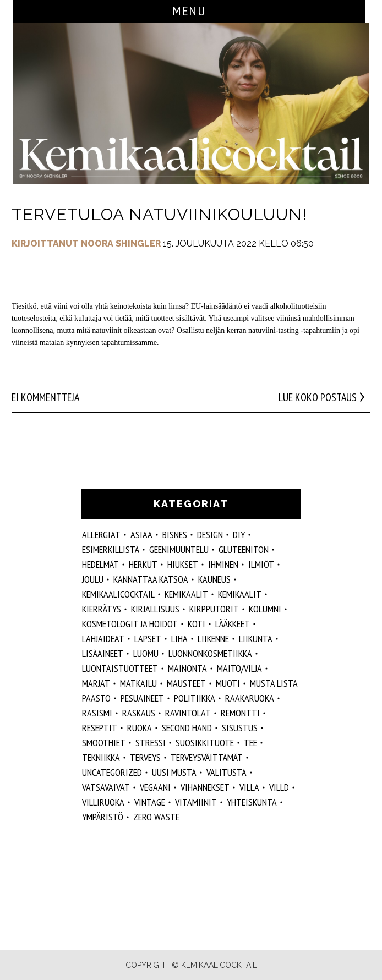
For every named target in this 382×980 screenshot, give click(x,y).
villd (279, 787)
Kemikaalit (186, 594)
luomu (146, 653)
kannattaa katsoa (151, 579)
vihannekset (205, 787)
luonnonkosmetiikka (210, 653)
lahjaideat (103, 639)
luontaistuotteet (120, 668)
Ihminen (223, 564)
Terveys (145, 757)
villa (249, 787)
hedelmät (100, 564)
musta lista (274, 683)
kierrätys (102, 609)
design (210, 535)
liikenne (213, 639)
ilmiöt (261, 564)
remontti (240, 713)
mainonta (187, 668)
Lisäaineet (103, 653)
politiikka (195, 698)
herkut (143, 564)
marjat (96, 683)
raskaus (139, 713)
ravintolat (188, 713)
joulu (93, 579)
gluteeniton (244, 549)
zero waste (156, 817)
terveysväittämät (207, 757)
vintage (150, 802)
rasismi (97, 713)
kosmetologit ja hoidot (130, 624)
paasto (96, 698)
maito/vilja (239, 668)
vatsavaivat (106, 787)
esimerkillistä (111, 549)
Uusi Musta (174, 772)
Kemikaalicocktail (118, 594)
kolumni (265, 609)
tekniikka (101, 757)
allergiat (101, 535)
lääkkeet (233, 624)
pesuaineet (142, 698)
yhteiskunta (252, 802)
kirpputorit (214, 609)
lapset (148, 639)
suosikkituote (205, 743)
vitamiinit (196, 802)
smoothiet (104, 743)
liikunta (256, 639)
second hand (187, 728)
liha (179, 639)
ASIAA (141, 535)
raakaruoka (250, 698)
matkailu (138, 683)
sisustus (240, 728)
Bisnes (175, 535)
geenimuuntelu (179, 549)
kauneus (214, 579)
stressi (151, 743)
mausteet (186, 683)
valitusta (227, 772)
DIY (239, 535)
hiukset (183, 564)
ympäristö (103, 817)
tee (250, 743)
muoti (228, 683)
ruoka (140, 728)
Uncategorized (112, 772)
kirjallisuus (155, 609)
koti (197, 624)
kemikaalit (240, 594)
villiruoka (103, 802)
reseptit (100, 728)
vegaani (155, 787)
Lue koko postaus (318, 397)
